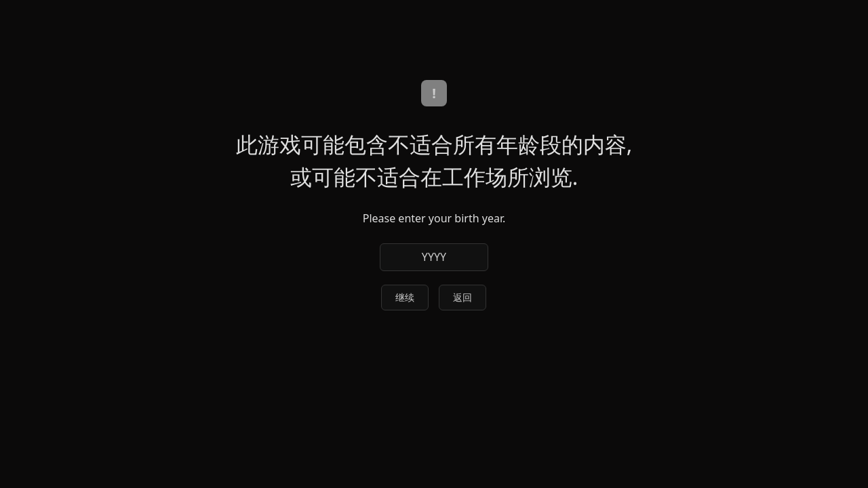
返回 (462, 297)
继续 (405, 297)
